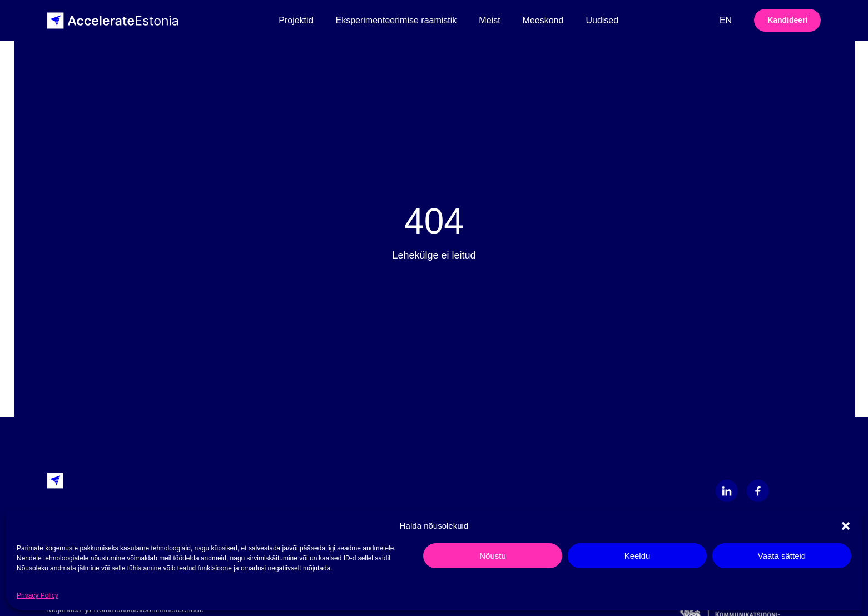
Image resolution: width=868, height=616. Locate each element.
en (726, 20)
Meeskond (543, 20)
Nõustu (493, 556)
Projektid (296, 20)
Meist (489, 20)
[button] (846, 526)
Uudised (602, 20)
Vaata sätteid (782, 556)
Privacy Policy (38, 595)
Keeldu (638, 556)
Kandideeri (787, 20)
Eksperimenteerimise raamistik (396, 20)
